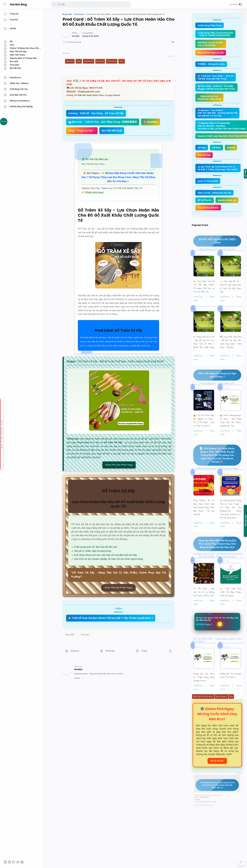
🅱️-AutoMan (151, 122)
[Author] (76, 36)
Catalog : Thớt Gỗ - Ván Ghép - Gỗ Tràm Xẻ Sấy (96, 113)
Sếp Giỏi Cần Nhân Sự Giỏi (212, 54)
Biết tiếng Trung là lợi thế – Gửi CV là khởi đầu (211, 45)
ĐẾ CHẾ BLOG (205, 204)
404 (231, 710)
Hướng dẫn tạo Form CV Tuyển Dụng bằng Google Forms (204, 690)
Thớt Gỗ (233, 151)
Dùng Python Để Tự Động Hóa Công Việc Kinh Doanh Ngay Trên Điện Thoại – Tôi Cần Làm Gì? (204, 520)
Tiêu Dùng (112, 61)
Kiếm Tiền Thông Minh (203, 710)
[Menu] (5, 4)
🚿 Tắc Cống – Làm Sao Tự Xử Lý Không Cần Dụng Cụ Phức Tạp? (204, 605)
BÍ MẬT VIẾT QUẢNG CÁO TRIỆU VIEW (214, 253)
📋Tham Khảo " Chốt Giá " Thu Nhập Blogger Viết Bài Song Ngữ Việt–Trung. (218, 89)
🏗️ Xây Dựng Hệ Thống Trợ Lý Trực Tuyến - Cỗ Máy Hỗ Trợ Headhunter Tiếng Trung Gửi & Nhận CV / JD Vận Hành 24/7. (231, 521)
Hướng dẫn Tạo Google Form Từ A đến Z (231, 688)
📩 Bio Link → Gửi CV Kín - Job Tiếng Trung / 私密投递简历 (103, 122)
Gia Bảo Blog (19, 4)
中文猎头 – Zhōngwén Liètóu (212, 65)
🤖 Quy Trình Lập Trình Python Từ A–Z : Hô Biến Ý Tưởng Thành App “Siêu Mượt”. (219, 172)
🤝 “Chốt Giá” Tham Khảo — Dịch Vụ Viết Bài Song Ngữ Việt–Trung (217, 78)
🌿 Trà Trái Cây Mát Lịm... (96, 159)
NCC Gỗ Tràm (246, 521)
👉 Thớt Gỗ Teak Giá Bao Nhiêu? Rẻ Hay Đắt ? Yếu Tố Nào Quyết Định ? (111, 618)
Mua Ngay (217, 774)
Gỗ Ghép (217, 151)
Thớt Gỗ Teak (204, 158)
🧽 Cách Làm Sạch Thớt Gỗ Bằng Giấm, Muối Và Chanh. (231, 605)
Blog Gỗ (100, 61)
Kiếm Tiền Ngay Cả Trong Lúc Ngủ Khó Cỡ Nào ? (215, 387)
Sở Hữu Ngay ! (205, 637)
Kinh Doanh (221, 710)
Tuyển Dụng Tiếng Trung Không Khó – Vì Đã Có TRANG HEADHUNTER (216, 34)
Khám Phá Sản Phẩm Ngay (119, 465)
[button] (54, 4)
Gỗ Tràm (4, 121)
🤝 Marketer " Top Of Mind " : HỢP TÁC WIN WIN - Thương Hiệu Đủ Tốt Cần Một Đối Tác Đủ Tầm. (219, 115)
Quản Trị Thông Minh (208, 185)
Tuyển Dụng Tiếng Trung (210, 25)
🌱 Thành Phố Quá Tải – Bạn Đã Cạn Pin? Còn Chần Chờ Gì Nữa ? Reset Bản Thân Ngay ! (204, 356)
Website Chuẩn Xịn (207, 212)
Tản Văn (70, 61)
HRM (79, 61)
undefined (198, 309)
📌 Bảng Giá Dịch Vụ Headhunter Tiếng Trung (210, 99)
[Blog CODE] (70, 635)
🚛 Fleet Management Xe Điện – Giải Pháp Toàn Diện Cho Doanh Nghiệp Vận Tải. (231, 433)
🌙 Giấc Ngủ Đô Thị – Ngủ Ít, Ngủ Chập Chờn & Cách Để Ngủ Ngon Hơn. (231, 299)
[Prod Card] (85, 635)
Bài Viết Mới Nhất (112, 131)
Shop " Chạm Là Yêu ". (82, 131)
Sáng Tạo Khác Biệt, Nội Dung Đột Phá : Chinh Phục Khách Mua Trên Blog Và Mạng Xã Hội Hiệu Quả (215, 556)
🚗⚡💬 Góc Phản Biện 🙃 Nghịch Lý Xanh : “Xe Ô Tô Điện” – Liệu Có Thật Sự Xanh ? (204, 433)
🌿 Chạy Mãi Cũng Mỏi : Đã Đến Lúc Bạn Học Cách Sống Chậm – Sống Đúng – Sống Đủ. (231, 354)
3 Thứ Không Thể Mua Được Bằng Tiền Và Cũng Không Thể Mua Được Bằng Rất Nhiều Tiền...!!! (215, 798)
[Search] (91, 4)
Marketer (89, 61)
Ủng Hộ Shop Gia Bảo (209, 219)
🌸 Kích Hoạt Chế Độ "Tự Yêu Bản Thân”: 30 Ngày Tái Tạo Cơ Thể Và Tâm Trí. (204, 299)
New (122, 61)
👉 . (118, 177)
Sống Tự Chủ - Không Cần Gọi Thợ (216, 197)
